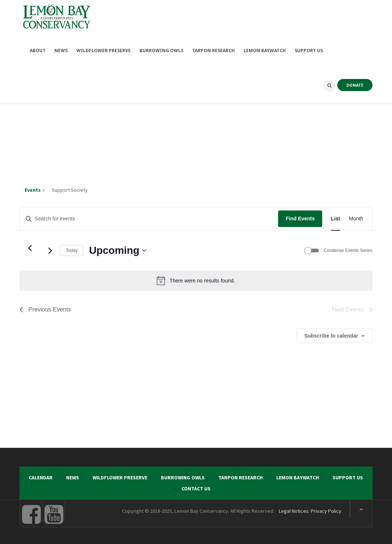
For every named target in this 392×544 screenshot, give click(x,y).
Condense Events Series (348, 249)
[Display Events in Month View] (356, 217)
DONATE (355, 83)
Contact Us (196, 487)
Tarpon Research (240, 476)
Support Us (348, 476)
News (73, 476)
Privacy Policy (326, 509)
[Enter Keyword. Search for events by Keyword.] (149, 217)
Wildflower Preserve (120, 476)
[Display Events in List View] (336, 217)
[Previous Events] (30, 246)
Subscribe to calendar (331, 334)
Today (72, 249)
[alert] (196, 279)
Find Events (300, 217)
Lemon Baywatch (298, 476)
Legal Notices (294, 509)
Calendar (41, 476)
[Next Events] (50, 249)
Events (33, 188)
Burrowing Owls (183, 476)
